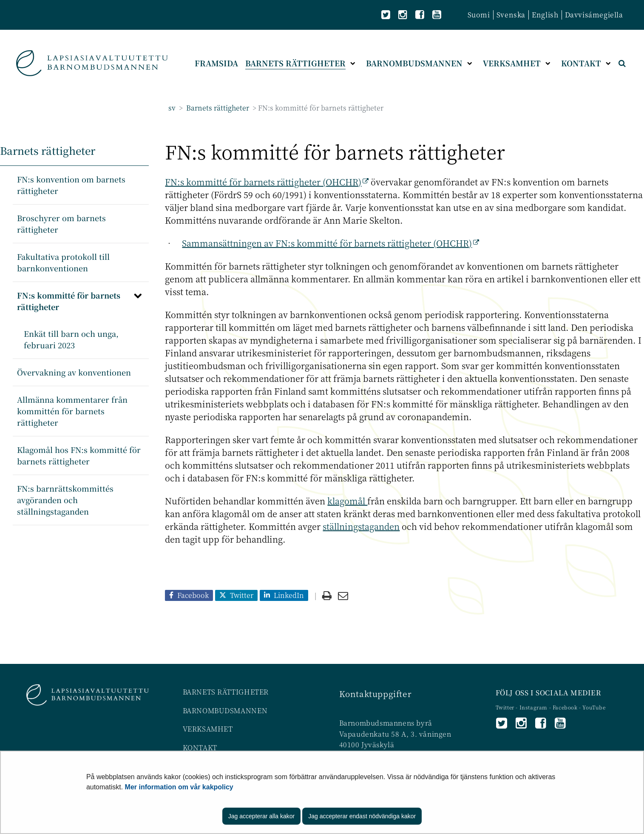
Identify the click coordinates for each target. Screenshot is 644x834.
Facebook (565, 707)
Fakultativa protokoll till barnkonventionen (63, 262)
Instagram (534, 707)
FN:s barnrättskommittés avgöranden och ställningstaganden (65, 500)
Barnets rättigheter (217, 108)
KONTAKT (200, 747)
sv (172, 108)
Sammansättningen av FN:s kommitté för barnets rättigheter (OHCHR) (331, 243)
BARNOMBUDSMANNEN (225, 710)
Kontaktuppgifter (376, 693)
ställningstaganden (361, 526)
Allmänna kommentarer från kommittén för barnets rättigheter (72, 411)
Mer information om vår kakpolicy (179, 787)
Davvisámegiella (594, 15)
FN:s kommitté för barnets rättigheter (69, 301)
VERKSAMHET (208, 729)
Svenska (511, 15)
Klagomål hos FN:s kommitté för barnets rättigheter (79, 455)
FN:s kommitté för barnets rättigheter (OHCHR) (267, 182)
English (545, 15)
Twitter (506, 707)
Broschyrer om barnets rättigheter (61, 223)
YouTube (594, 707)
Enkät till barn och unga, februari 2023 (71, 339)
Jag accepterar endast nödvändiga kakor (362, 816)
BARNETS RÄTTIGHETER (226, 692)
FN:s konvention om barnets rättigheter (71, 185)
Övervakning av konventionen (74, 372)
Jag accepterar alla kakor (261, 816)
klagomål (347, 501)
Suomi (479, 15)
